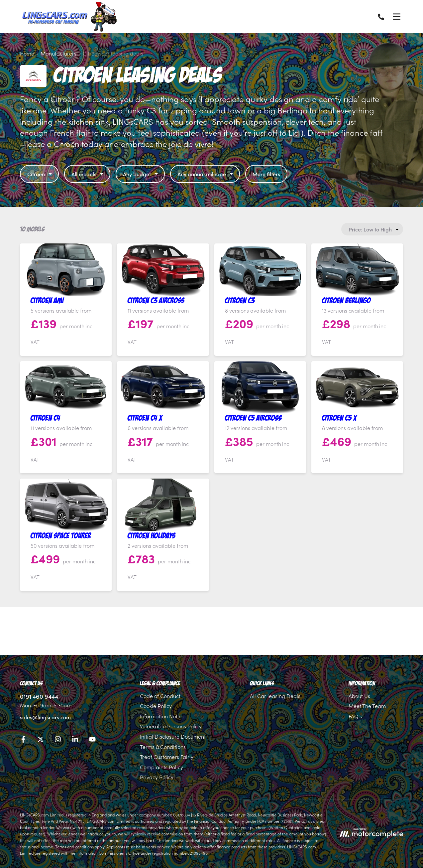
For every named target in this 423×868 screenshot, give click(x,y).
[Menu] (396, 17)
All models (88, 174)
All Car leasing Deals (275, 696)
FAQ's (355, 716)
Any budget (141, 174)
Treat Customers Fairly (167, 757)
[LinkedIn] (75, 740)
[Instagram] (58, 740)
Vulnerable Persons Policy (171, 726)
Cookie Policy (156, 706)
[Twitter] (41, 740)
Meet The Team (367, 706)
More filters (266, 174)
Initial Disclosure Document (173, 736)
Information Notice (162, 716)
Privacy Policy (157, 777)
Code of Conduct (160, 696)
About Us (359, 696)
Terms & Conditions (163, 747)
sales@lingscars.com (45, 717)
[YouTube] (92, 740)
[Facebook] (23, 740)
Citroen (40, 174)
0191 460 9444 (39, 696)
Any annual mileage (206, 174)
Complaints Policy (161, 767)
